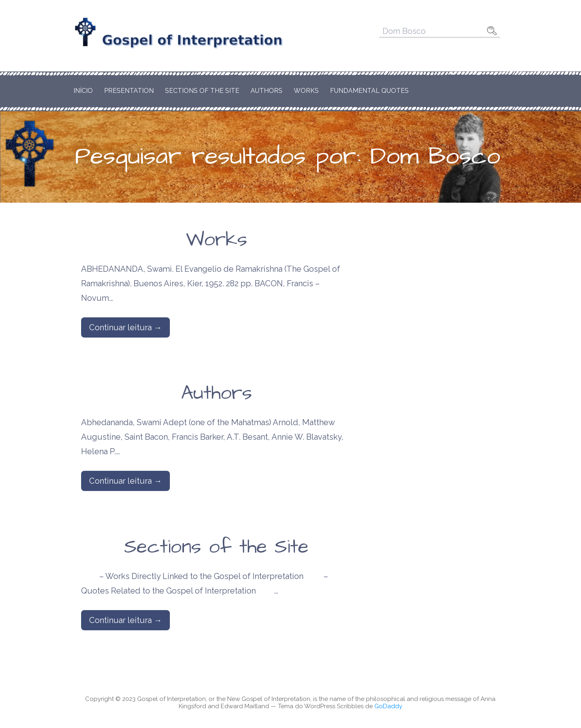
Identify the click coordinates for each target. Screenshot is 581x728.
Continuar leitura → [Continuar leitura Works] (125, 327)
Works (306, 91)
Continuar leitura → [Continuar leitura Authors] (125, 481)
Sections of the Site (202, 91)
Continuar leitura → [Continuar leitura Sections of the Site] (125, 620)
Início (83, 91)
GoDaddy (388, 706)
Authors (266, 91)
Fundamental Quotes (369, 91)
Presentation (129, 91)
